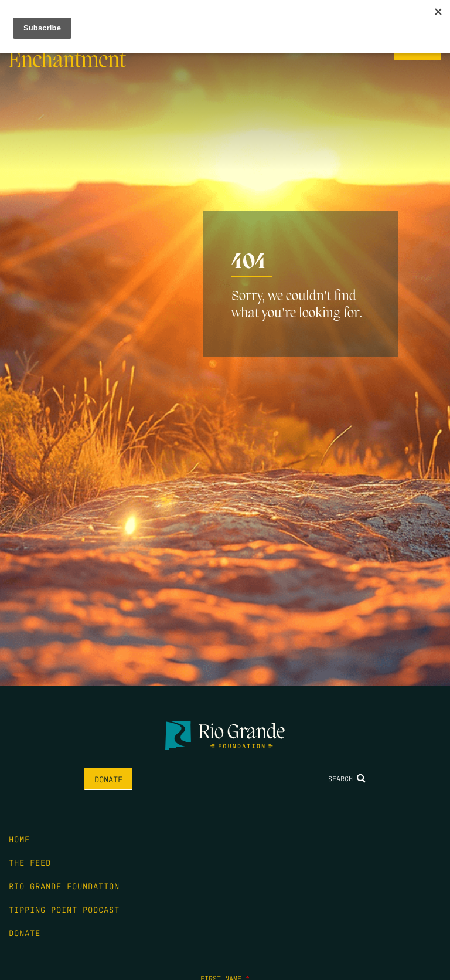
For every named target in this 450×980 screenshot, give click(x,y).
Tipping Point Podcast (64, 909)
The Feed (30, 862)
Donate (108, 779)
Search (347, 778)
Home (19, 839)
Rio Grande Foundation (64, 886)
